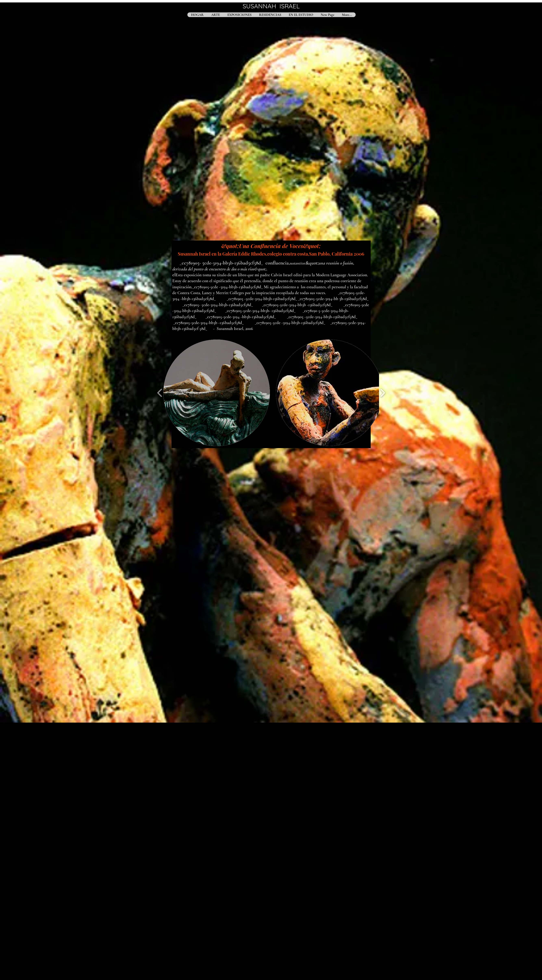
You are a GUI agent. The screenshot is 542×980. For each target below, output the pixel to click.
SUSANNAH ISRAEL (271, 6)
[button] (217, 393)
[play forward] (383, 393)
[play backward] (160, 393)
